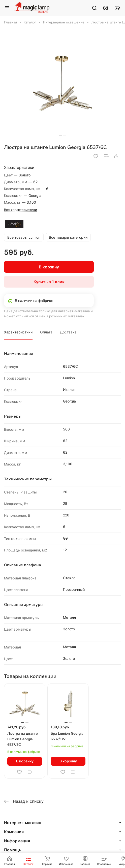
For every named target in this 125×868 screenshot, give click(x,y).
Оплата (46, 332)
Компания (14, 832)
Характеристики (18, 332)
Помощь (13, 850)
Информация (17, 841)
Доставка (68, 332)
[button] (60, 136)
